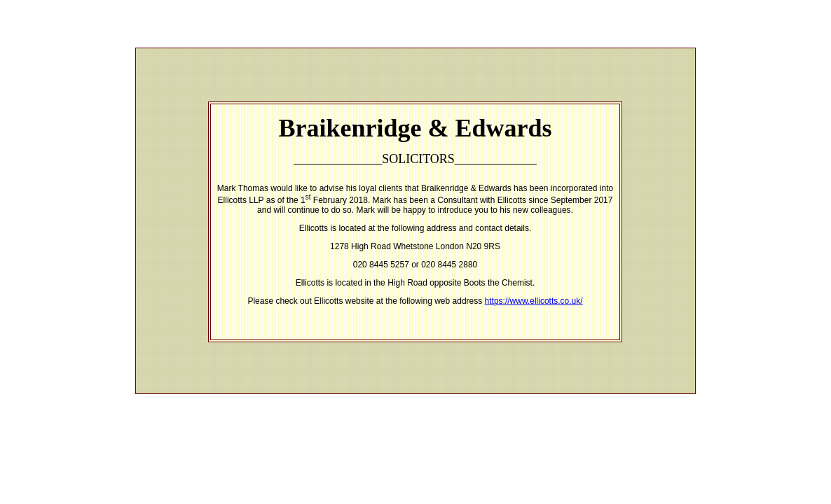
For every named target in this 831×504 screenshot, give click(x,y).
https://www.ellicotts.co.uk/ (534, 301)
